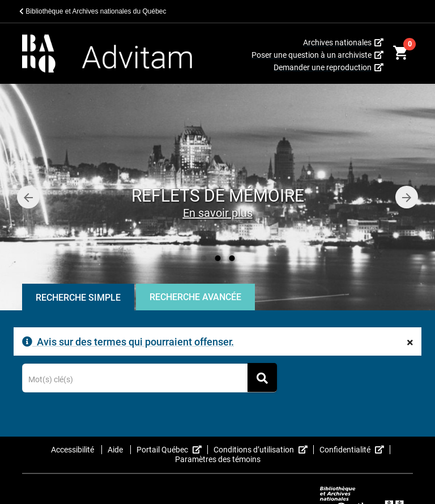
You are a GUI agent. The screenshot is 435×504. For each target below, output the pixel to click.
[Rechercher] (262, 377)
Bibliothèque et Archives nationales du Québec (93, 11)
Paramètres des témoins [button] (218, 459)
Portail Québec (172, 450)
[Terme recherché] (150, 380)
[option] (217, 197)
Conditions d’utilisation (264, 450)
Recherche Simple (78, 298)
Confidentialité (355, 450)
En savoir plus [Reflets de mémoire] (218, 213)
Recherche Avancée (195, 297)
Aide (116, 450)
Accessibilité (73, 450)
